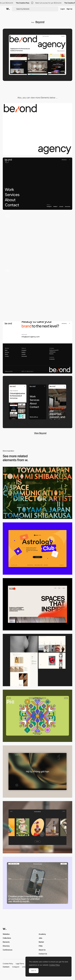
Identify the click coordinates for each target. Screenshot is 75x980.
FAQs (41, 946)
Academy (42, 934)
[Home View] (37, 771)
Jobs (40, 938)
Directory (6, 946)
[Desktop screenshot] (37, 660)
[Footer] (37, 347)
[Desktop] (37, 493)
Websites (6, 934)
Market (41, 942)
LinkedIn (25, 967)
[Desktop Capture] (37, 549)
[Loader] (37, 129)
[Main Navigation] (37, 184)
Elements (6, 942)
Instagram (16, 967)
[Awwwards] (8, 9)
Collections (7, 938)
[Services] (37, 293)
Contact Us (43, 954)
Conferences (8, 950)
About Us (42, 950)
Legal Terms (20, 964)
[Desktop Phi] (37, 716)
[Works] (37, 238)
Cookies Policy (8, 964)
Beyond (40, 22)
